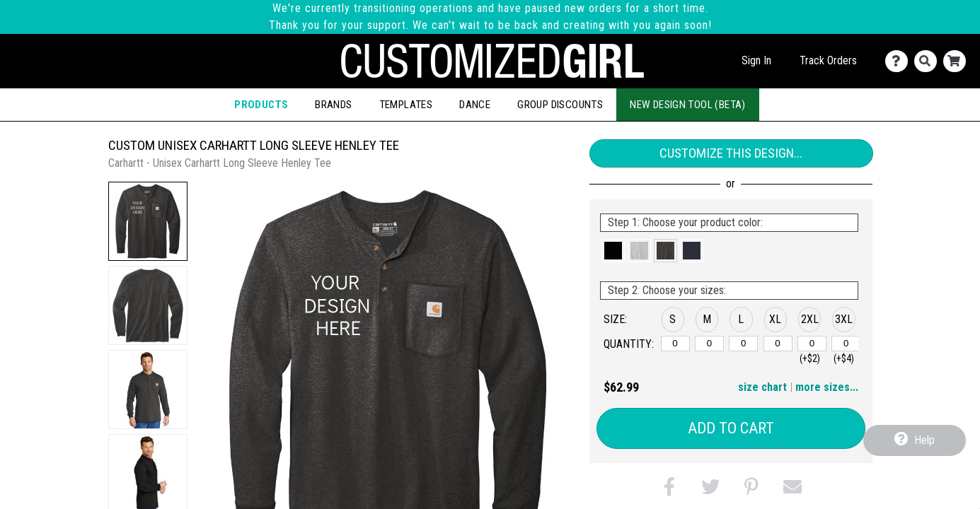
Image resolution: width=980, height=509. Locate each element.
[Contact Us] (900, 61)
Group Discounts (560, 105)
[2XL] (812, 344)
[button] (148, 221)
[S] (675, 344)
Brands (333, 105)
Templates (406, 105)
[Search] (929, 61)
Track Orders (828, 60)
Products (261, 105)
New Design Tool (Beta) (688, 105)
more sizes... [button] (827, 387)
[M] (709, 344)
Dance (475, 105)
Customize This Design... (731, 153)
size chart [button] (762, 387)
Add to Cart (731, 428)
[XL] (778, 344)
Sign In (756, 60)
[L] (743, 344)
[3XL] (846, 344)
